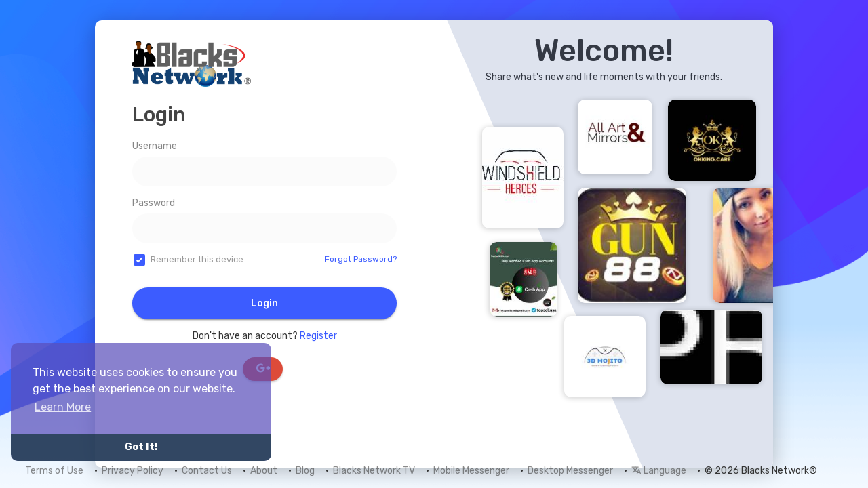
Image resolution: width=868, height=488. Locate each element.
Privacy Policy (133, 471)
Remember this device (197, 259)
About (264, 471)
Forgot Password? (361, 259)
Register (318, 336)
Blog (305, 471)
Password (154, 203)
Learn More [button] (63, 407)
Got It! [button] (141, 447)
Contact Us (207, 471)
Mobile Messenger (471, 471)
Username (155, 146)
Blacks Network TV (374, 471)
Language (659, 471)
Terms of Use (54, 471)
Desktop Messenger (570, 471)
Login (264, 303)
